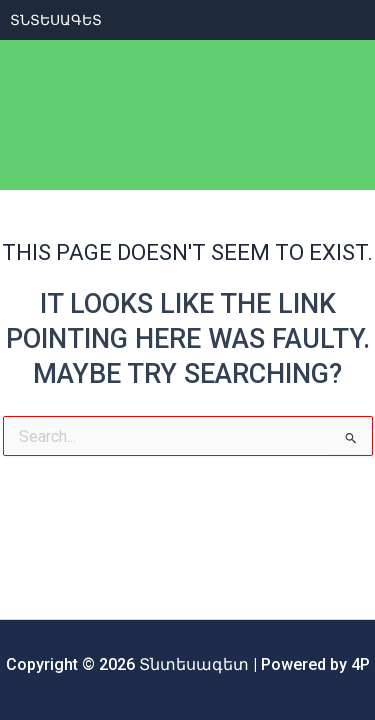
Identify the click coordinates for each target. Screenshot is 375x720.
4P (360, 664)
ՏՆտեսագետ (56, 20)
